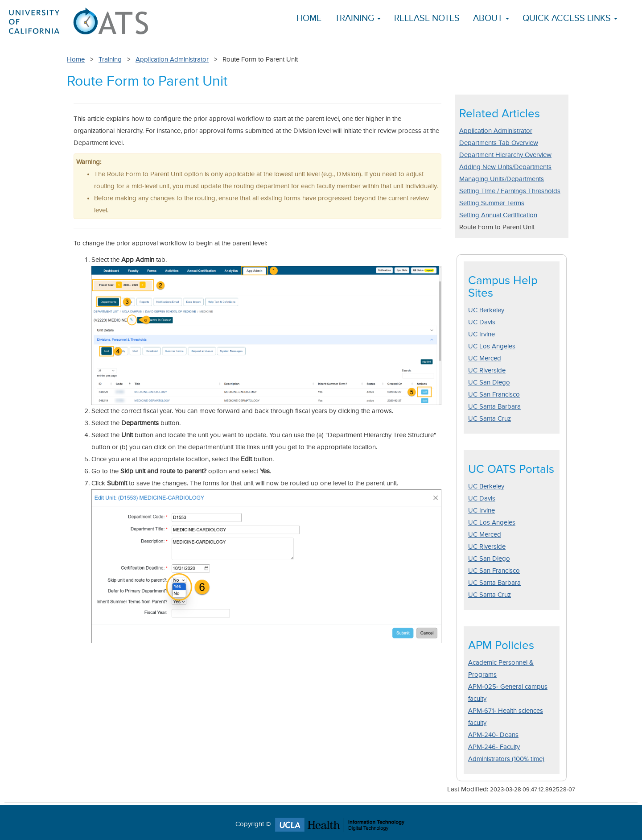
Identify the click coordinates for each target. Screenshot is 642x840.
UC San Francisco (494, 395)
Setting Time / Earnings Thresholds (510, 191)
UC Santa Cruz (490, 419)
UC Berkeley (486, 310)
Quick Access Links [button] (570, 19)
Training (110, 60)
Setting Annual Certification (498, 215)
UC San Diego (489, 383)
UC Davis (482, 322)
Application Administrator (172, 60)
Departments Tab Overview (499, 143)
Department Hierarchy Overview (505, 155)
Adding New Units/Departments (505, 167)
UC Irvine (481, 334)
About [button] (491, 19)
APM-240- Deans (493, 735)
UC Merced (485, 358)
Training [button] (358, 19)
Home (309, 19)
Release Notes (427, 19)
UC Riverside (487, 370)
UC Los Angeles (492, 346)
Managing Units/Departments (502, 179)
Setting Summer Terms (492, 203)
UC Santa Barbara (494, 407)
